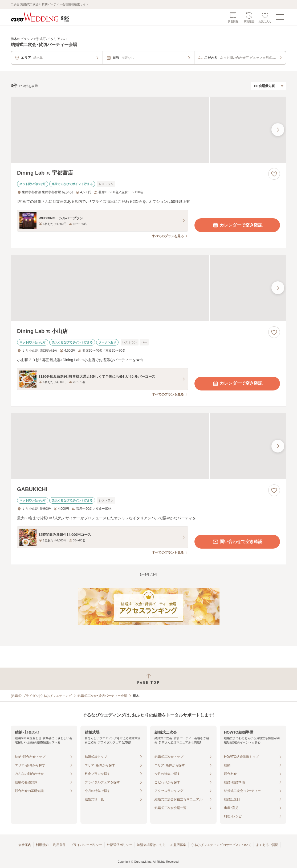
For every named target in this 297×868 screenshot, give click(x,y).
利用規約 (42, 845)
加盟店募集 (178, 845)
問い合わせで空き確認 (237, 542)
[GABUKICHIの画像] (148, 446)
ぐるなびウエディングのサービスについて (221, 845)
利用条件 (59, 845)
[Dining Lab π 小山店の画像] (148, 288)
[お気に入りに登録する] (274, 174)
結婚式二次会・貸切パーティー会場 (102, 696)
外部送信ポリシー (120, 845)
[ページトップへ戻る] (148, 679)
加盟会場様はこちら (151, 845)
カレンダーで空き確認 (237, 225)
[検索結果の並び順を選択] (268, 86)
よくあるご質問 (267, 845)
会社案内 (25, 845)
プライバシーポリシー (86, 845)
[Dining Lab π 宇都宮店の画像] (148, 130)
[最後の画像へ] (278, 130)
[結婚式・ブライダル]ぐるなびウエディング (41, 696)
